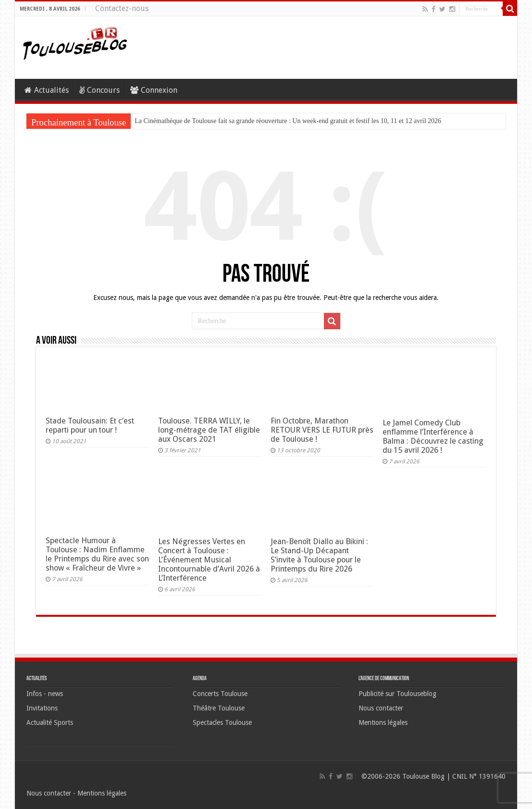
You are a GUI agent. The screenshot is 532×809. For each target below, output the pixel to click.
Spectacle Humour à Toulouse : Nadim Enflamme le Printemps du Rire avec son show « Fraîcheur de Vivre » (97, 554)
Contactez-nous (122, 8)
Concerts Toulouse (220, 694)
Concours (99, 90)
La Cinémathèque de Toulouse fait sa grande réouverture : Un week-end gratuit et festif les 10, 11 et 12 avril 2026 (288, 121)
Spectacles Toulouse (222, 722)
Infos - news (45, 694)
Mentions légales (383, 722)
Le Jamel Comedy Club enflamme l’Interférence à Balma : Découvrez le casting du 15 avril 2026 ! (433, 436)
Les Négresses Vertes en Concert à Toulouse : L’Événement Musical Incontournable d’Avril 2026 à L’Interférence (209, 560)
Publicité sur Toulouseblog (397, 694)
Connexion (154, 90)
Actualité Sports (50, 722)
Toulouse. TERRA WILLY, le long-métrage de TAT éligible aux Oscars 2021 (209, 430)
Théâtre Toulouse (219, 708)
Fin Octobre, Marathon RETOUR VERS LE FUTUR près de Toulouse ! (322, 430)
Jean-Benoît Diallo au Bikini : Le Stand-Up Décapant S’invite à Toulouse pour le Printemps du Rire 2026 (319, 555)
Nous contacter (381, 708)
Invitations (42, 708)
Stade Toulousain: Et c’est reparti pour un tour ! (90, 425)
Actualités (47, 90)
